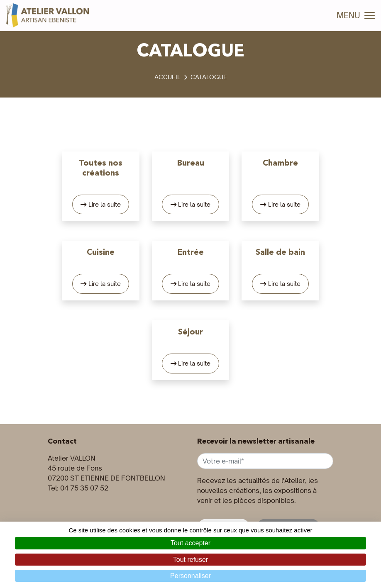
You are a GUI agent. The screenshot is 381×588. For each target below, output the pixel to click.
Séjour (190, 332)
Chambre (280, 163)
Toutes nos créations (101, 168)
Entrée (191, 252)
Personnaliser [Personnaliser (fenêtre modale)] (190, 576)
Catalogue (209, 77)
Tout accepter (190, 543)
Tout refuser (190, 560)
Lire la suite (105, 204)
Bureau (191, 163)
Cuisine (101, 252)
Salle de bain (280, 252)
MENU (356, 15)
